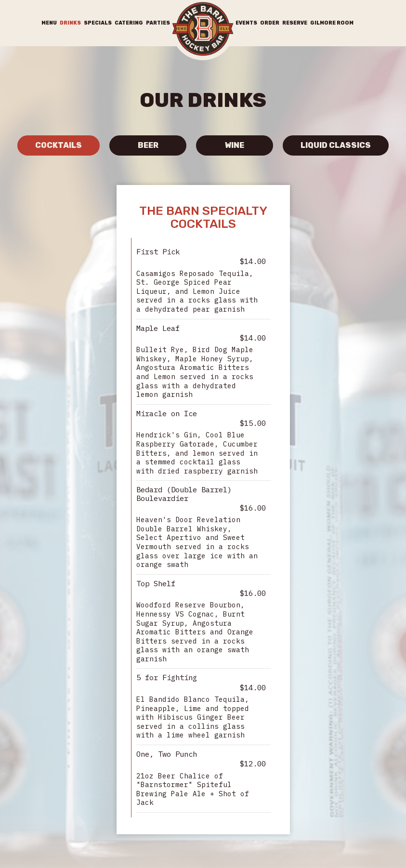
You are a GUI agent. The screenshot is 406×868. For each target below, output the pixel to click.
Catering (129, 23)
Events (246, 23)
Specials (98, 23)
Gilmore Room (332, 23)
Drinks (70, 23)
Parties (158, 23)
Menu (49, 23)
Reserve (295, 23)
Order (270, 23)
